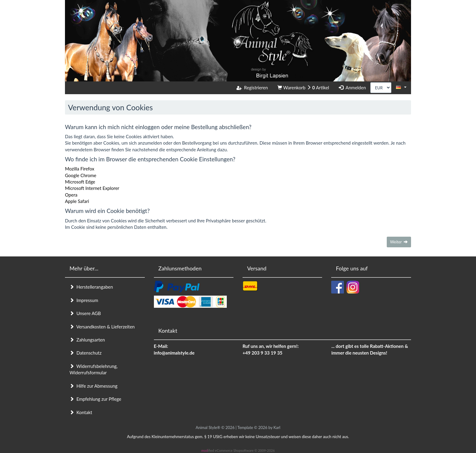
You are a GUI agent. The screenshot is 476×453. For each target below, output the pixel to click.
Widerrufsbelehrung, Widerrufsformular (93, 369)
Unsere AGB (85, 313)
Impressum (84, 300)
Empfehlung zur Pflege (95, 399)
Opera (71, 195)
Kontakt (81, 412)
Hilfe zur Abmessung (93, 386)
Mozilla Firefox (80, 169)
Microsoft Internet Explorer (92, 188)
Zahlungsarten (87, 340)
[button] (401, 87)
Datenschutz (85, 353)
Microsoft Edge (80, 182)
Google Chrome (81, 175)
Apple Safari (77, 201)
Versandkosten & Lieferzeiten (102, 327)
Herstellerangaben (91, 287)
